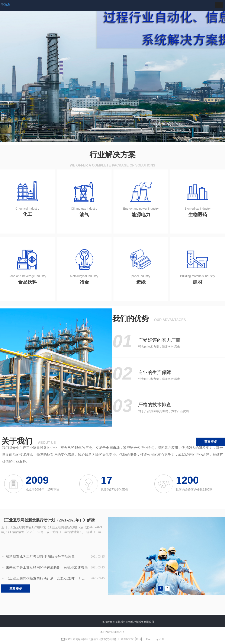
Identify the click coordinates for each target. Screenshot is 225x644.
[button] (219, 5)
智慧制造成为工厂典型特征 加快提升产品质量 (40, 557)
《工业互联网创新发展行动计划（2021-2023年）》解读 (48, 520)
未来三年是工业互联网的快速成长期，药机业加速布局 (47, 567)
